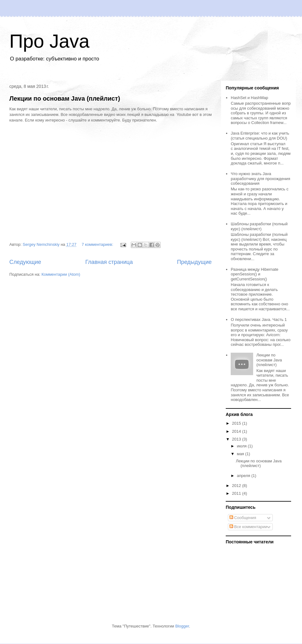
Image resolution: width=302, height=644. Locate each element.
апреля (244, 476)
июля (242, 446)
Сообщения (243, 518)
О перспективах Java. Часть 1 (259, 320)
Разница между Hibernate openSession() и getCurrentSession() (255, 274)
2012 (237, 486)
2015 (237, 423)
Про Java (50, 41)
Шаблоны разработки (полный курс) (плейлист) (259, 226)
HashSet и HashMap (249, 98)
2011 (237, 493)
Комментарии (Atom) (61, 274)
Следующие (25, 262)
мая (241, 454)
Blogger (182, 626)
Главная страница (109, 262)
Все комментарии (248, 527)
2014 (237, 431)
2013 (237, 439)
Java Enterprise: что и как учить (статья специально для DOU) (260, 136)
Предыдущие (194, 262)
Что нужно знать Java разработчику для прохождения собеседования (260, 179)
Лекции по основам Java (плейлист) (65, 98)
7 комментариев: (98, 244)
